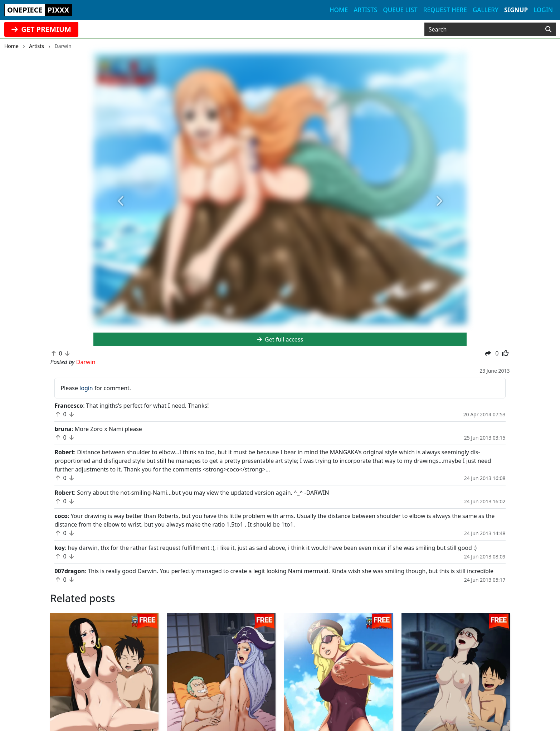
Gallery (486, 10)
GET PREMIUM (41, 29)
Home (339, 10)
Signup (516, 10)
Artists (365, 10)
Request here (445, 10)
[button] (121, 201)
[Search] (548, 29)
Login (543, 10)
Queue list (400, 10)
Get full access (280, 339)
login (86, 388)
